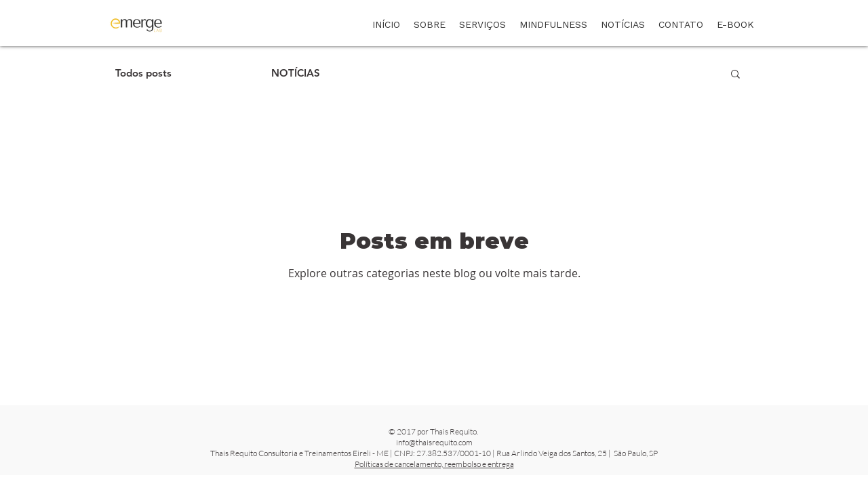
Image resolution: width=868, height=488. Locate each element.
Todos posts (143, 73)
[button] (735, 75)
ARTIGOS (221, 73)
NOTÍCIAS (296, 73)
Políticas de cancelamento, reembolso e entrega (434, 464)
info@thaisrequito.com (434, 442)
